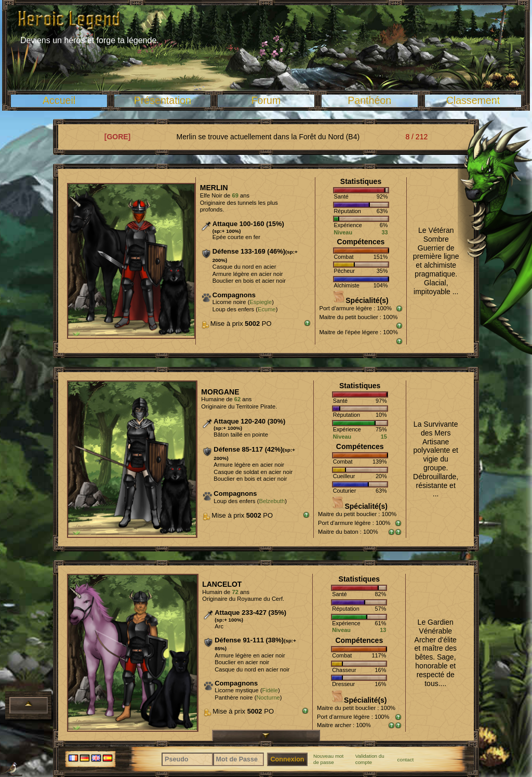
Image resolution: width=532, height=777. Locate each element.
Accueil (59, 100)
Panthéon (369, 100)
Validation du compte (370, 759)
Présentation (163, 100)
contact (406, 760)
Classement (473, 100)
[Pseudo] (187, 759)
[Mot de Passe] (239, 759)
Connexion (287, 759)
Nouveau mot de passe (328, 759)
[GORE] (118, 137)
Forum (266, 100)
